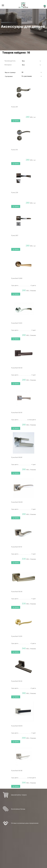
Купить (16, 121)
